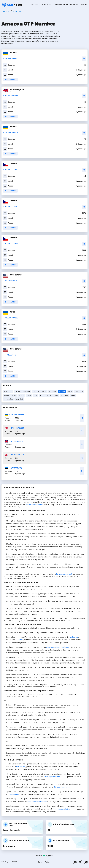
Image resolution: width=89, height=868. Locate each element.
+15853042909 (10, 281)
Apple (29, 395)
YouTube (64, 395)
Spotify (49, 395)
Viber (56, 395)
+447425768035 (17, 428)
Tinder (73, 395)
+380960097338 (11, 318)
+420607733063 (11, 244)
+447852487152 (11, 96)
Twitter (14, 395)
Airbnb (22, 395)
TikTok (70, 391)
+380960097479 (11, 133)
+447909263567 (17, 441)
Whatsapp (52, 391)
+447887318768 (17, 455)
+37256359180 (16, 468)
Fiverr (42, 395)
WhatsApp (50, 647)
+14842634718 (10, 355)
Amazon (62, 391)
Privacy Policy (44, 862)
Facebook (26, 391)
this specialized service (38, 802)
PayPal (17, 391)
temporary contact (64, 574)
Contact (84, 5)
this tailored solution (62, 809)
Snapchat (19, 399)
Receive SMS (10, 80)
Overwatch (8, 399)
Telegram (79, 391)
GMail (44, 391)
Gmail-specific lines (52, 777)
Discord (36, 391)
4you (12, 5)
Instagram (8, 391)
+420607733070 (11, 170)
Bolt (35, 395)
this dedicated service (63, 787)
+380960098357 (11, 59)
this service (21, 767)
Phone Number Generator (67, 5)
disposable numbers (35, 504)
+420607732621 (10, 207)
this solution (14, 794)
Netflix (6, 395)
